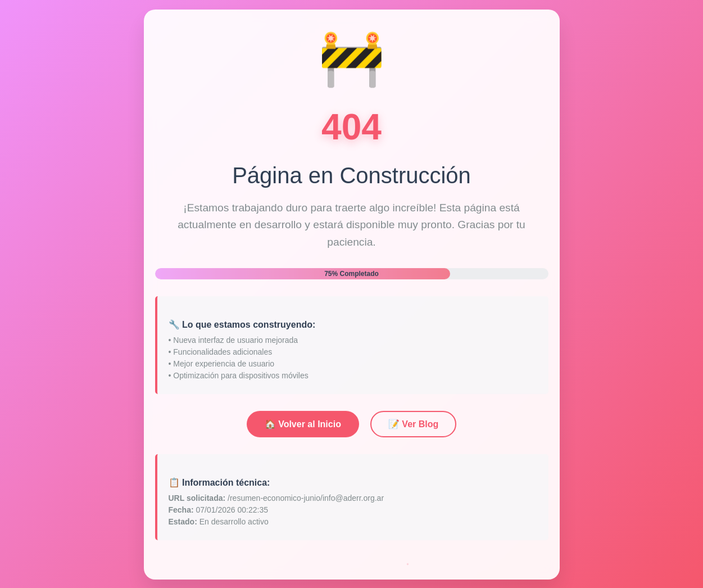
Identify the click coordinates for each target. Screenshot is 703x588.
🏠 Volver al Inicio (303, 426)
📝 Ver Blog (413, 426)
